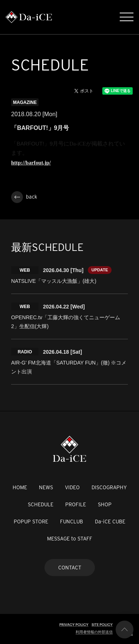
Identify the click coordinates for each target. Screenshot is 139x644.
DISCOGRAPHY (109, 487)
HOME (20, 487)
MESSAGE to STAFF (70, 539)
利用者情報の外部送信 (94, 632)
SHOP (105, 504)
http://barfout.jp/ (31, 163)
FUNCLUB (72, 522)
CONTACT (70, 568)
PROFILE (76, 504)
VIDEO (72, 487)
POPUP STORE (31, 522)
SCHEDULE (41, 504)
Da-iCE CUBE (110, 522)
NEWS (46, 487)
